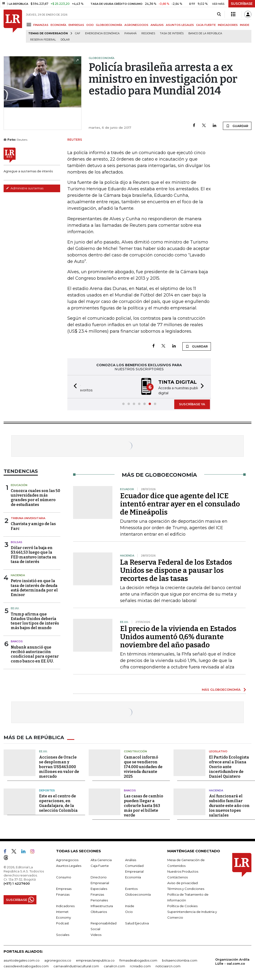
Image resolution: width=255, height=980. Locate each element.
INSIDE (245, 25)
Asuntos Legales (69, 865)
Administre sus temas (25, 188)
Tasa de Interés (172, 33)
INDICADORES (228, 25)
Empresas (64, 888)
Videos (96, 934)
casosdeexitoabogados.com (26, 966)
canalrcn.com (114, 966)
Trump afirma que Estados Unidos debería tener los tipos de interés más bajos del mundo (35, 621)
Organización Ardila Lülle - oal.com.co (232, 961)
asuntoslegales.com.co (22, 960)
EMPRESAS (76, 25)
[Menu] (30, 25)
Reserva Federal (43, 40)
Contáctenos (177, 877)
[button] (74, 386)
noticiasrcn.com (168, 966)
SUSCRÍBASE (242, 4)
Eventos (131, 888)
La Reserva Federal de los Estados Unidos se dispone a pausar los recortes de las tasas (176, 570)
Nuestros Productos (183, 871)
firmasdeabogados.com (138, 960)
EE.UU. (15, 608)
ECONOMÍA (58, 25)
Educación (19, 485)
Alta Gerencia (101, 859)
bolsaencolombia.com (180, 960)
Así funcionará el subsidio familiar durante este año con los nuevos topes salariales (229, 805)
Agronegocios (67, 859)
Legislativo (218, 751)
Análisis (131, 859)
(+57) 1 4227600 (17, 883)
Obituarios (99, 911)
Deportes (47, 790)
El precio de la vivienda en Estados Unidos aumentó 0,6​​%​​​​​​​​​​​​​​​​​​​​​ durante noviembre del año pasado (178, 636)
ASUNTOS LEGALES (180, 25)
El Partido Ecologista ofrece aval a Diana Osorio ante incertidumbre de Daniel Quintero (229, 766)
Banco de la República (205, 33)
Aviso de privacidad (183, 882)
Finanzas (63, 894)
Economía (133, 877)
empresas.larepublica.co (95, 960)
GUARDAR (237, 126)
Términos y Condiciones (186, 888)
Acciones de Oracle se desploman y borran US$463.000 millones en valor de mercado (59, 766)
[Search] (219, 14)
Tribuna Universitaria (28, 518)
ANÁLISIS (157, 25)
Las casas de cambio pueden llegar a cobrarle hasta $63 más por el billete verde (144, 805)
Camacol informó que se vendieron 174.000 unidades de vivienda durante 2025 (143, 766)
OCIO (90, 25)
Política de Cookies (182, 905)
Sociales (63, 934)
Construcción (135, 751)
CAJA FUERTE (206, 25)
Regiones (148, 33)
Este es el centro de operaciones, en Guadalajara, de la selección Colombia (58, 803)
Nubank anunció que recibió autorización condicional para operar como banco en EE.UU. (35, 654)
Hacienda (18, 575)
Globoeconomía (138, 894)
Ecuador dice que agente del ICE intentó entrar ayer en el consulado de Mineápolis (180, 504)
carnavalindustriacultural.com (76, 966)
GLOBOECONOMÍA (109, 25)
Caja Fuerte (100, 865)
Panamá (130, 33)
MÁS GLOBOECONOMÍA (221, 689)
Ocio (129, 911)
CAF (78, 33)
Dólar (65, 40)
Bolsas (17, 542)
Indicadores (65, 905)
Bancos (17, 641)
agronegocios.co (58, 960)
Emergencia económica (102, 33)
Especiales (99, 888)
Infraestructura (102, 905)
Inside (130, 905)
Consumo (64, 877)
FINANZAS (41, 25)
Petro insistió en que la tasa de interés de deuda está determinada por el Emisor (34, 587)
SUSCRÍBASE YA (192, 404)
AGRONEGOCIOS (136, 25)
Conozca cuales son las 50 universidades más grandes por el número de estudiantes (35, 497)
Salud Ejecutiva (137, 923)
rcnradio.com (140, 966)
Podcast (63, 923)
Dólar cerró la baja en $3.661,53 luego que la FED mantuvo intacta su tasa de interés (34, 554)
